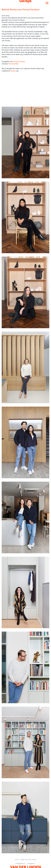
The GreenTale (13, 64)
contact (13, 71)
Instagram (31, 863)
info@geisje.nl (21, 863)
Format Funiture (19, 61)
